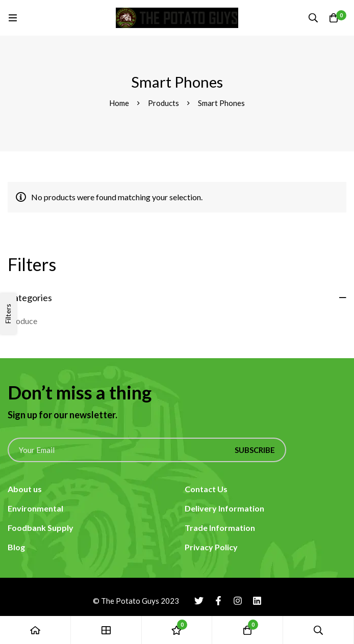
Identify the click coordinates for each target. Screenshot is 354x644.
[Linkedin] (257, 601)
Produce (22, 321)
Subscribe (255, 450)
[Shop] (106, 630)
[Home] (35, 630)
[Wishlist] (177, 630)
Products (163, 103)
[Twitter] (199, 601)
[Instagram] (238, 601)
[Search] (313, 18)
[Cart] (334, 18)
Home (119, 103)
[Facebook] (218, 601)
